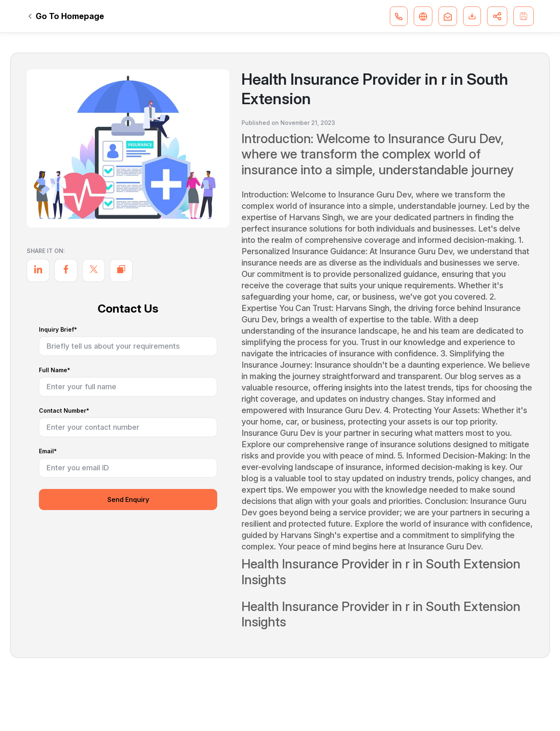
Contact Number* (64, 411)
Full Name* (55, 370)
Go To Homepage (66, 16)
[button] (399, 16)
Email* (48, 451)
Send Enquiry (128, 499)
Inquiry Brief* (58, 330)
